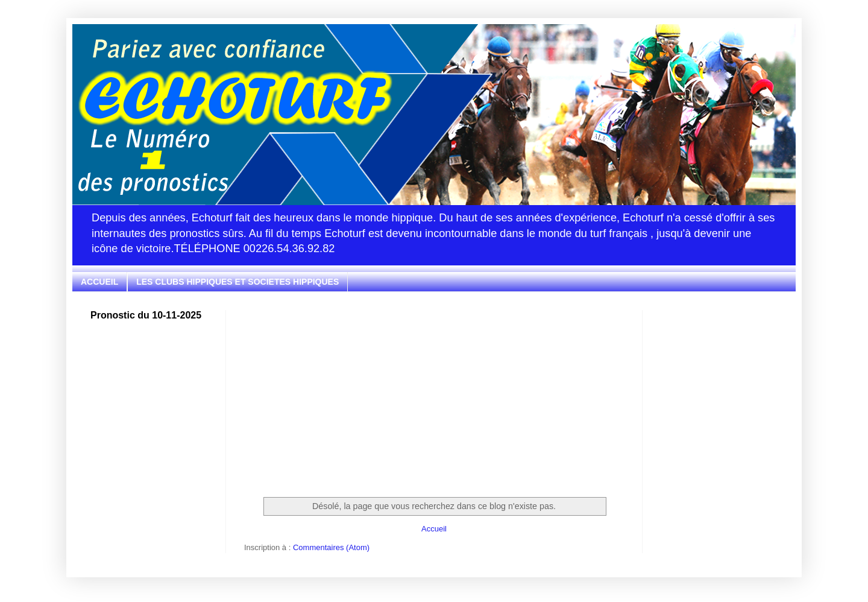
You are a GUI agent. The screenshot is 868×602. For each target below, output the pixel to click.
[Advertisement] (434, 394)
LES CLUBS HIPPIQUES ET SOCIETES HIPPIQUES (237, 282)
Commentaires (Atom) (331, 547)
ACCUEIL (99, 282)
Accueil (434, 529)
